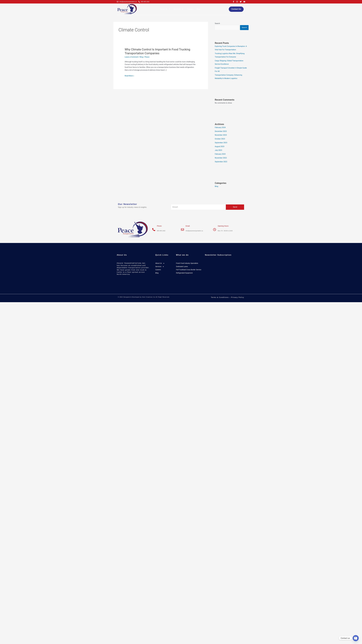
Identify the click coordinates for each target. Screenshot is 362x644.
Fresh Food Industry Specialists (187, 263)
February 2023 (220, 154)
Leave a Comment (131, 57)
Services (178, 9)
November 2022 (221, 158)
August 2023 (220, 146)
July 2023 (218, 150)
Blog (198, 9)
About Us (165, 9)
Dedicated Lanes (182, 266)
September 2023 (221, 143)
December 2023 (221, 131)
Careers (190, 9)
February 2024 (220, 127)
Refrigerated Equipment (184, 273)
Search (217, 23)
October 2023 (220, 139)
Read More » (129, 76)
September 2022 (221, 162)
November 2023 (221, 135)
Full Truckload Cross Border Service (189, 270)
